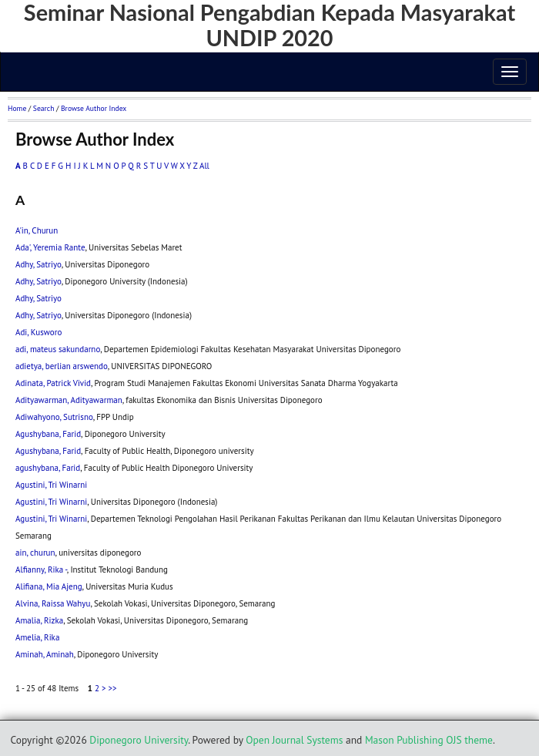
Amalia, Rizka (39, 620)
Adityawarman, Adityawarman (69, 400)
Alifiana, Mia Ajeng (49, 586)
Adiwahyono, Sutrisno (54, 417)
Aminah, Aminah (45, 654)
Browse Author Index (94, 108)
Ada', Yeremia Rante (50, 247)
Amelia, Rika (37, 637)
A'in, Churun (37, 230)
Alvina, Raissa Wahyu (53, 603)
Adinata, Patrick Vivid (53, 383)
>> (112, 688)
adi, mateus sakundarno (58, 349)
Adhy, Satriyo (38, 264)
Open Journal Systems (294, 740)
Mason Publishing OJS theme (429, 740)
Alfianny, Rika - (41, 570)
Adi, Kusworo (38, 332)
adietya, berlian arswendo (62, 366)
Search (44, 108)
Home (17, 108)
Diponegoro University (139, 740)
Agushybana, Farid (48, 434)
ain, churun (35, 553)
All (204, 166)
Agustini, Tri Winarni (51, 485)
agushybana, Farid (48, 468)
